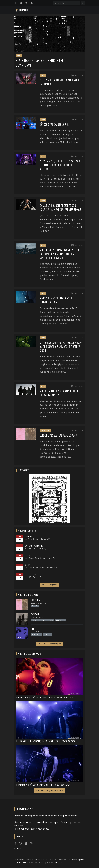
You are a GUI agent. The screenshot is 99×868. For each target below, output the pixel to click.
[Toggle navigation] (81, 10)
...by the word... (38, 617)
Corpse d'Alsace (38, 600)
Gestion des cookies (56, 862)
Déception (30, 536)
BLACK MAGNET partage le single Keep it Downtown (42, 63)
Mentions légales (76, 860)
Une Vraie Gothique (34, 546)
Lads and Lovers (39, 603)
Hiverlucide (30, 555)
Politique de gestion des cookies (30, 862)
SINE (33, 629)
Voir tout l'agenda (50, 585)
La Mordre (36, 631)
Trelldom (35, 614)
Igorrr (27, 565)
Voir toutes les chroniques (50, 644)
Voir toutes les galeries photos (50, 791)
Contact (18, 848)
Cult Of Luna (31, 574)
